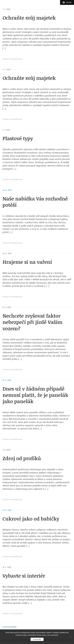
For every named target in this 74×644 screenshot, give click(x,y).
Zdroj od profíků (22, 458)
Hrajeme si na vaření (27, 262)
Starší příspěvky (10, 627)
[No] (71, 637)
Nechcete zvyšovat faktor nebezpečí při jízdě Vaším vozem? (33, 322)
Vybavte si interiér (24, 576)
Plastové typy (18, 138)
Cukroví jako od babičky (31, 519)
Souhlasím (37, 639)
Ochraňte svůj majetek (29, 18)
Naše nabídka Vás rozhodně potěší (35, 202)
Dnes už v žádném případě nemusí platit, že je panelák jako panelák (35, 395)
